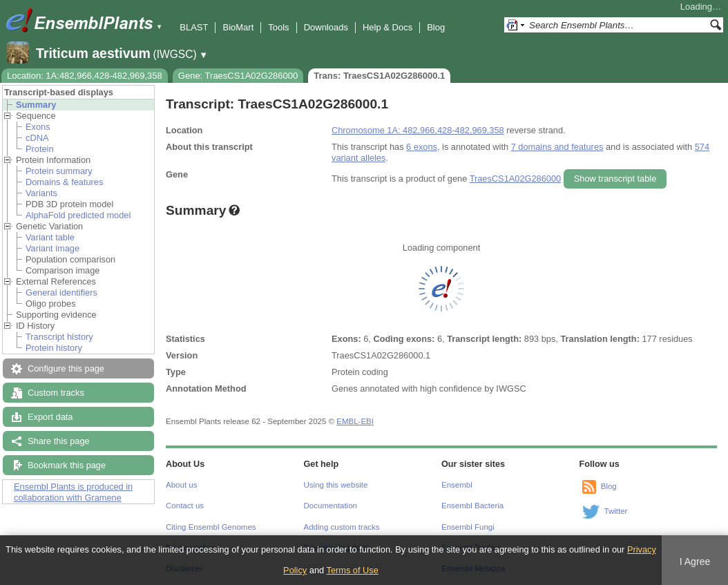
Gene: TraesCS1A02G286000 (238, 76)
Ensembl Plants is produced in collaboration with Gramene (73, 492)
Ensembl (457, 485)
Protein (40, 149)
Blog (436, 27)
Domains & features (64, 182)
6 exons (422, 147)
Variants (41, 193)
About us (181, 485)
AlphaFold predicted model (78, 215)
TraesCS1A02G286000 (516, 179)
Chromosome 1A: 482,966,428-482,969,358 (418, 130)
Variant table (50, 237)
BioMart (238, 27)
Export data (50, 417)
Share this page (59, 441)
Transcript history (59, 337)
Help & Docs (387, 27)
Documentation (331, 506)
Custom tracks (56, 393)
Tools (278, 27)
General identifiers (61, 292)
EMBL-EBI (355, 421)
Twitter (616, 511)
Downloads (326, 27)
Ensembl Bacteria (472, 506)
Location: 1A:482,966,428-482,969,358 (85, 76)
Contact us (185, 506)
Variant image (52, 248)
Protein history (54, 348)
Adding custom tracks (342, 527)
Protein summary (59, 171)
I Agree (695, 562)
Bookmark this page (67, 465)
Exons (38, 127)
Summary (36, 105)
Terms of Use (352, 570)
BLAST (194, 27)
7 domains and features (557, 147)
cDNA (37, 138)
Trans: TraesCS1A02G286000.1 (379, 76)
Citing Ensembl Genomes (211, 527)
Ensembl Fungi (468, 527)
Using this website (336, 485)
